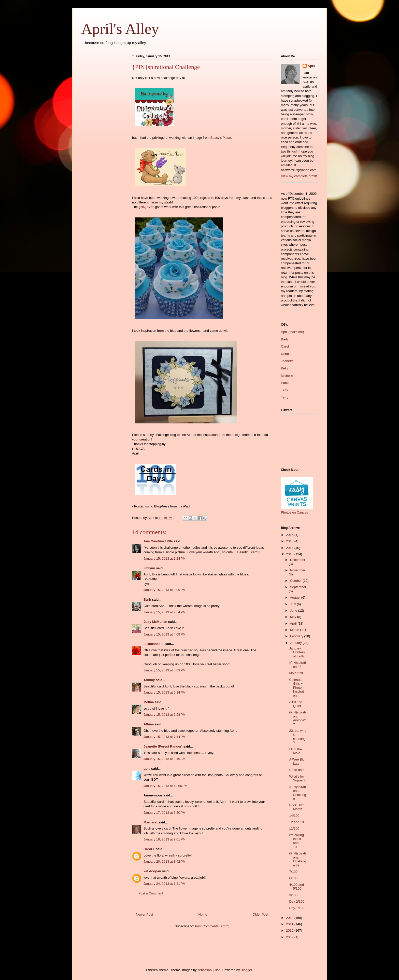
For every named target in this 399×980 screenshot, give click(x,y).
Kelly (284, 368)
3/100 (293, 895)
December (298, 560)
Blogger (246, 970)
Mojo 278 (296, 673)
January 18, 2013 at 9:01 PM (165, 839)
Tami (284, 390)
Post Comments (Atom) (212, 926)
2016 (290, 535)
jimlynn (149, 568)
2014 (290, 548)
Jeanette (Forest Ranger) (163, 746)
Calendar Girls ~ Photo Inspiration (297, 688)
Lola (147, 769)
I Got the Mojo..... (297, 751)
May (294, 617)
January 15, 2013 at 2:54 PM (165, 612)
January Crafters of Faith (297, 652)
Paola (285, 383)
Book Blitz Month (296, 807)
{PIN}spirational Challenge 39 (297, 859)
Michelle (287, 376)
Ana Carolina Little (158, 541)
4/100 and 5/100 (296, 887)
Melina (149, 702)
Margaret (151, 822)
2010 (290, 930)
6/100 (293, 878)
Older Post (260, 914)
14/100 (294, 816)
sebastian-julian (209, 970)
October (296, 581)
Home (203, 914)
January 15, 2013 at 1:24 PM (165, 558)
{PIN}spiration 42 (297, 665)
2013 (290, 554)
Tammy (149, 680)
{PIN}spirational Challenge (297, 793)
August (296, 597)
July (294, 604)
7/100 (293, 872)
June (294, 610)
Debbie (286, 354)
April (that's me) (293, 332)
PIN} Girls (147, 207)
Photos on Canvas (294, 512)
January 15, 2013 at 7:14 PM (165, 737)
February (297, 636)
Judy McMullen (155, 622)
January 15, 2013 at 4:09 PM (165, 634)
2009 (290, 937)
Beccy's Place (221, 138)
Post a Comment (151, 893)
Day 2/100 (297, 901)
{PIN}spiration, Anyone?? (297, 718)
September (298, 587)
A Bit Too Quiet (296, 704)
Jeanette (287, 361)
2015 (290, 541)
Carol (285, 346)
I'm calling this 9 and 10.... (296, 841)
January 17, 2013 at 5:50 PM (165, 813)
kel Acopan (152, 871)
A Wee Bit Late (296, 761)
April (311, 66)
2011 (290, 924)
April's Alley (120, 29)
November (298, 570)
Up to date (297, 770)
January (296, 643)
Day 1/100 (297, 908)
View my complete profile (299, 176)
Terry (285, 397)
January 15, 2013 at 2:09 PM (165, 590)
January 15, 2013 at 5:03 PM (165, 670)
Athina (149, 724)
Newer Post (144, 914)
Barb (147, 599)
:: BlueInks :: (154, 644)
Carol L (149, 849)
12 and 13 (296, 822)
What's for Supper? (297, 778)
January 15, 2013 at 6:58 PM (165, 715)
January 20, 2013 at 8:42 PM (165, 861)
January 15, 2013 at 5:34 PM (165, 692)
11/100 (294, 828)
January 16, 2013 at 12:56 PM (165, 786)
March (295, 630)
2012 (290, 918)
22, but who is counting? (298, 737)
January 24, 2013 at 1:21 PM (165, 884)
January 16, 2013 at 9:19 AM (164, 759)
